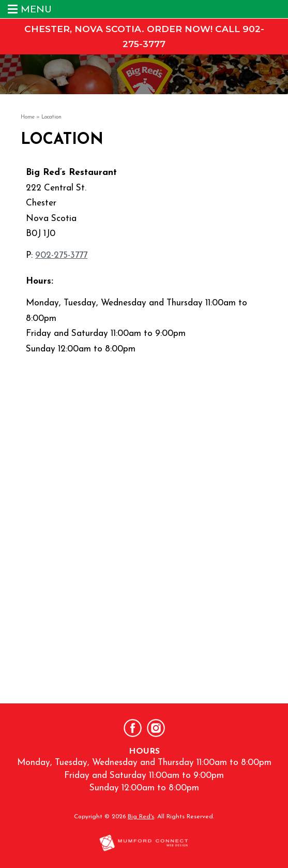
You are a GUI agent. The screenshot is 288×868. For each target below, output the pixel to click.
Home (28, 117)
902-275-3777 (61, 255)
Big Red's (141, 817)
